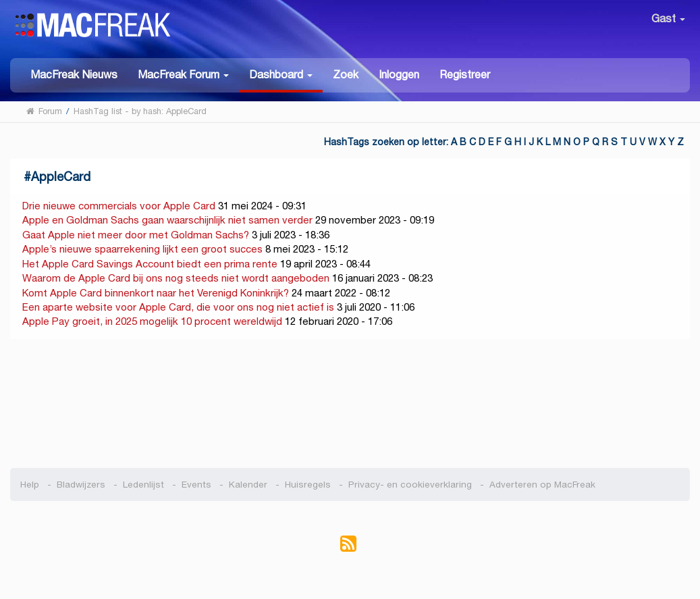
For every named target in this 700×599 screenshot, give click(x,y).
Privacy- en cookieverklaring (410, 485)
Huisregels (308, 485)
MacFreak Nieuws (74, 75)
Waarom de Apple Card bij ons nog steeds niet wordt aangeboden (176, 278)
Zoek (346, 75)
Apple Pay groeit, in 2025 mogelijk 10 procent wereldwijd (152, 321)
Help (30, 485)
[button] (183, 74)
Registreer (465, 75)
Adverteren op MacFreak (542, 485)
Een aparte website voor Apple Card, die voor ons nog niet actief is (178, 307)
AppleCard (61, 177)
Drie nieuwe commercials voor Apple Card (119, 206)
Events (196, 485)
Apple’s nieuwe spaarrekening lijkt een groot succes (142, 249)
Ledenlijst (143, 485)
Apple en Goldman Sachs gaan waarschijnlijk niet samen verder (167, 220)
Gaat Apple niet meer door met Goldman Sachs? (136, 235)
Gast (668, 19)
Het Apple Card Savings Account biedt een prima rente (150, 264)
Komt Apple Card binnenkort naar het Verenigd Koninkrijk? (156, 293)
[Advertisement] (350, 404)
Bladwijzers (81, 485)
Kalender (248, 485)
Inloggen (399, 75)
